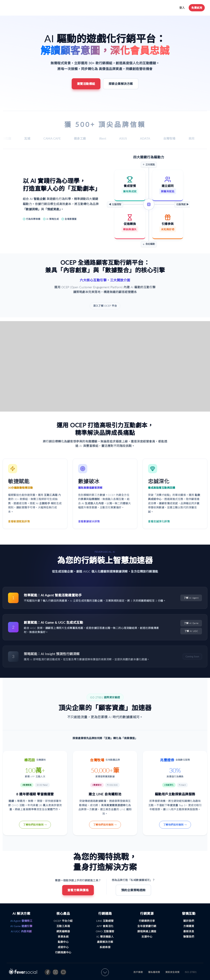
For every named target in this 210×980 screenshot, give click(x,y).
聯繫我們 (189, 937)
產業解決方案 (105, 942)
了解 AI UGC (191, 631)
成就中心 (63, 948)
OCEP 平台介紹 (63, 921)
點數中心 (63, 942)
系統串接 (105, 948)
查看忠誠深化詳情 (159, 522)
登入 (182, 8)
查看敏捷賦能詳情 (19, 522)
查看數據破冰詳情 (89, 522)
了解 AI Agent (191, 598)
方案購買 (189, 926)
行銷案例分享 (147, 921)
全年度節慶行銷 (147, 926)
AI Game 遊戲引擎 (21, 926)
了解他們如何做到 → (35, 825)
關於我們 (189, 921)
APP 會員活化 (105, 926)
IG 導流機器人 (105, 937)
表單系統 (63, 937)
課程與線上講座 (147, 932)
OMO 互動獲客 (105, 932)
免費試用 (197, 8)
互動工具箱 (63, 926)
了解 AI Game (191, 624)
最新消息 (189, 932)
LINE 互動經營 (105, 921)
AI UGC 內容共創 (21, 932)
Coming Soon (192, 657)
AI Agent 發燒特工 (21, 921)
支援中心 (147, 937)
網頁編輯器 (63, 932)
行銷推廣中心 (63, 953)
